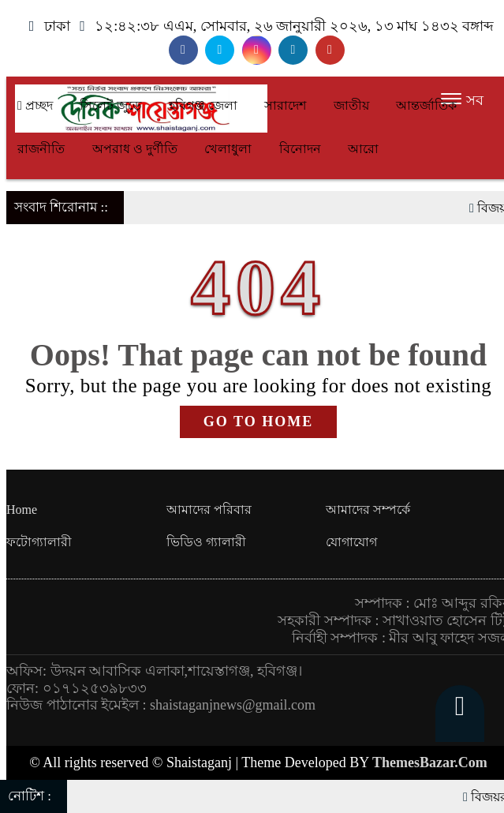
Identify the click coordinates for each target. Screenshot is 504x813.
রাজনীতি (41, 149)
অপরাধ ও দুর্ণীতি (135, 149)
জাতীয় (351, 105)
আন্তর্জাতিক (426, 105)
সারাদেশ (285, 105)
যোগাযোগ (351, 542)
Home (22, 510)
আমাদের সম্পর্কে (368, 510)
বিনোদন (300, 149)
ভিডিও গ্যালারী (206, 542)
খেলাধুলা (228, 149)
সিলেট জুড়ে (110, 105)
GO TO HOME (258, 421)
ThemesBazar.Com (430, 762)
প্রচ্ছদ (35, 105)
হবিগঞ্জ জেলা (203, 105)
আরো (363, 149)
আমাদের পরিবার (209, 510)
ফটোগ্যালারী (39, 542)
